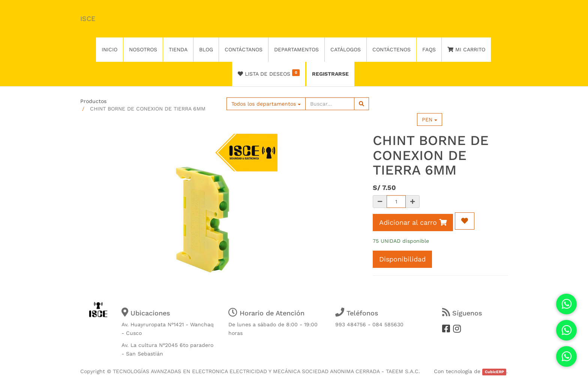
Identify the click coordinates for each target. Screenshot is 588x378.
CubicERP (494, 372)
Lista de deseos (269, 73)
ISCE (88, 19)
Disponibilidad (402, 259)
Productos (93, 101)
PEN (430, 120)
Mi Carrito (466, 49)
